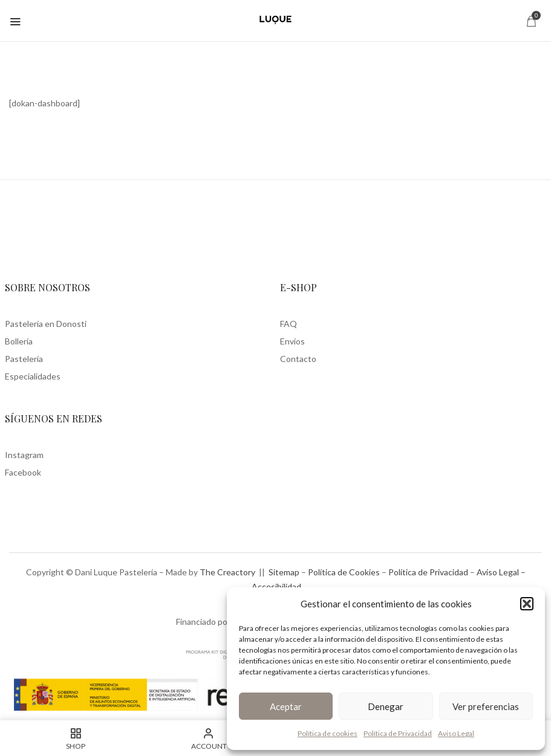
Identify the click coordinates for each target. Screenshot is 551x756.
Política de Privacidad (398, 733)
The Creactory (227, 572)
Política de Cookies (344, 572)
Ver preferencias (486, 706)
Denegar (386, 706)
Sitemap (284, 572)
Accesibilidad (276, 586)
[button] (527, 604)
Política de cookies (328, 733)
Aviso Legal (456, 733)
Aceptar (286, 706)
